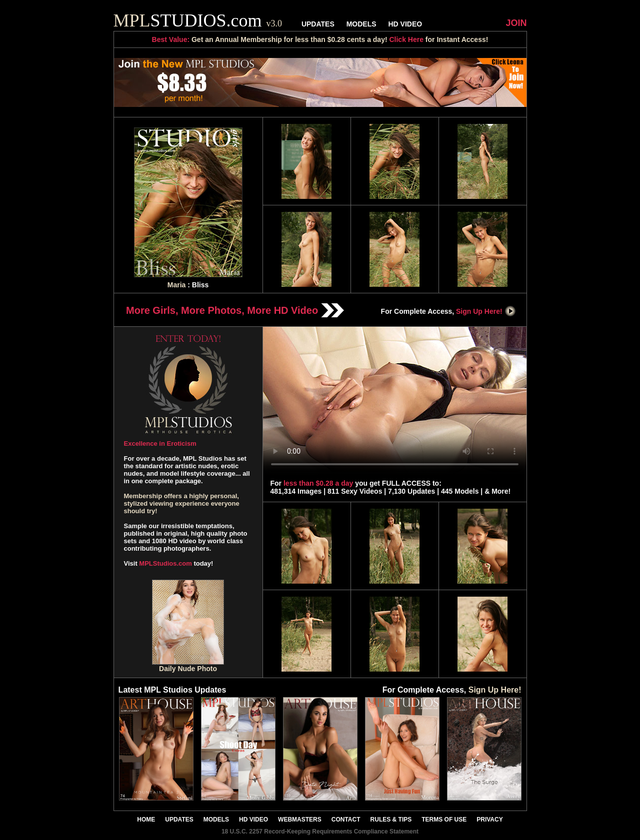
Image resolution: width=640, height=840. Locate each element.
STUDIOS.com (198, 20)
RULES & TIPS (391, 820)
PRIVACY (489, 820)
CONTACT (346, 820)
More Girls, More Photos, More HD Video (235, 310)
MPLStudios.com (165, 563)
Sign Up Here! (486, 311)
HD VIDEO (405, 24)
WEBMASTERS (300, 820)
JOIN (516, 23)
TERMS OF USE (444, 820)
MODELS (361, 24)
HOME (146, 820)
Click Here (406, 39)
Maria (177, 285)
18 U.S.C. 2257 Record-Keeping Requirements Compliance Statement (320, 832)
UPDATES (318, 24)
